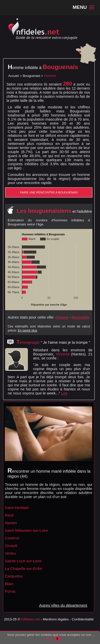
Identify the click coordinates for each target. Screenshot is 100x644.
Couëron (12, 538)
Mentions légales (56, 619)
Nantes (11, 523)
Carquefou (14, 576)
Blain (9, 584)
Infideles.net (30, 619)
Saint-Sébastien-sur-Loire (26, 530)
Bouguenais (31, 76)
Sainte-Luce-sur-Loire (23, 561)
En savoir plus (28, 331)
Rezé (9, 515)
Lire (64, 393)
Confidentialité (83, 619)
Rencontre (80, 317)
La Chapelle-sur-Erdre (23, 568)
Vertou (10, 553)
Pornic (10, 591)
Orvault (11, 546)
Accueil (13, 76)
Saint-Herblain (17, 508)
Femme (62, 317)
